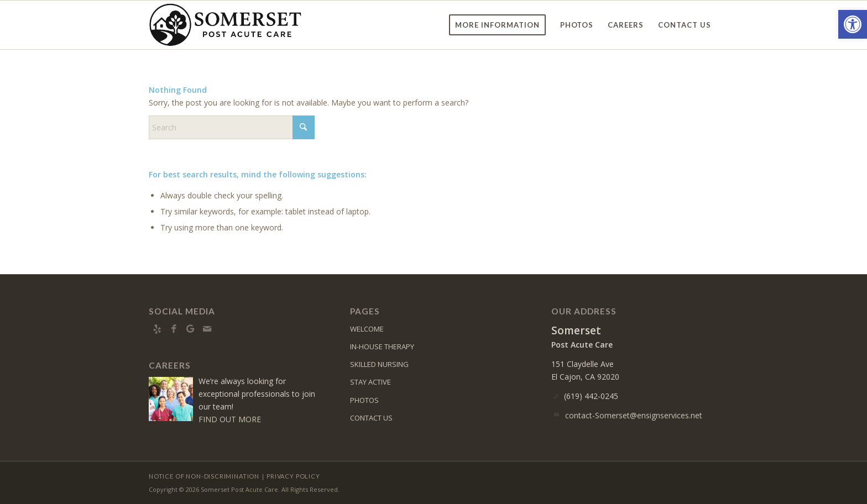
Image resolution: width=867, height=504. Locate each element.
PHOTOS (364, 400)
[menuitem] (497, 25)
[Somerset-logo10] (225, 25)
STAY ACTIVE (370, 382)
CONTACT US (371, 418)
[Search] (232, 127)
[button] (853, 24)
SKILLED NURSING (379, 364)
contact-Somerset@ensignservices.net (634, 415)
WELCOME (367, 329)
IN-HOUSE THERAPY (382, 347)
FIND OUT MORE (230, 419)
